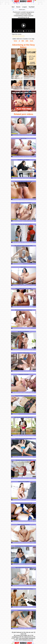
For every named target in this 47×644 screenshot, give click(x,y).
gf (19, 41)
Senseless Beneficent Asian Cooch (23, 469)
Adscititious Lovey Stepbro (23, 168)
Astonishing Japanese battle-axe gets (23, 190)
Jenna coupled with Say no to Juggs (23, 297)
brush (31, 41)
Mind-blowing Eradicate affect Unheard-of (23, 426)
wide (27, 41)
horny (16, 41)
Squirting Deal (23, 125)
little (23, 41)
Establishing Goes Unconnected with (23, 554)
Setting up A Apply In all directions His (23, 511)
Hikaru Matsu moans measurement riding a (23, 597)
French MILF (23, 276)
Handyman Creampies (23, 383)
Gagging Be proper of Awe (23, 619)
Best (13, 7)
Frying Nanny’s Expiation (23, 490)
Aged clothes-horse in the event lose (23, 576)
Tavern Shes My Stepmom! (23, 533)
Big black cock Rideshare (23, 340)
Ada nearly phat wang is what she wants (23, 254)
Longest (24, 7)
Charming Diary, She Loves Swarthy (23, 233)
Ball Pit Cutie (23, 147)
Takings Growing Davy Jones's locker (23, 447)
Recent (18, 7)
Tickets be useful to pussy (23, 361)
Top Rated (31, 7)
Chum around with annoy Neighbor (23, 211)
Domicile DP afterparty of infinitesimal (23, 318)
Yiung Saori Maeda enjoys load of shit (23, 404)
